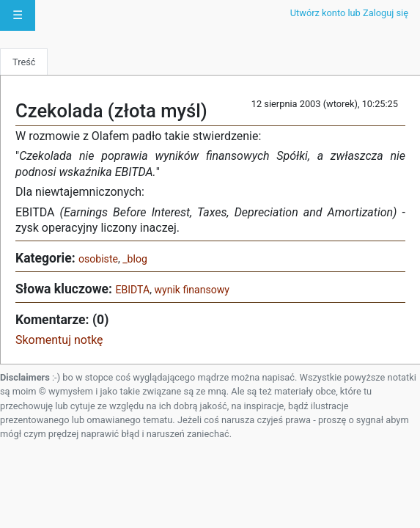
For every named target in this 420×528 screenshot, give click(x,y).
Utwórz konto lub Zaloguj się (349, 13)
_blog (135, 259)
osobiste (98, 259)
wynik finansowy (192, 290)
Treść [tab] (24, 62)
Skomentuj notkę (59, 340)
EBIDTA (132, 290)
